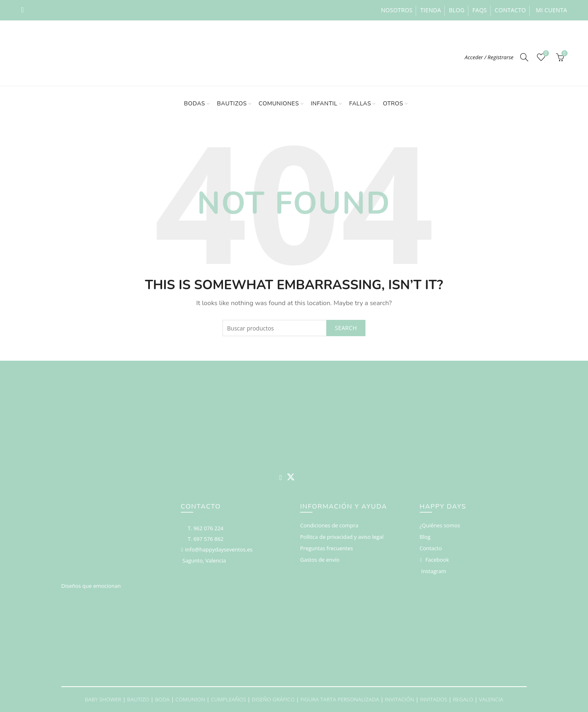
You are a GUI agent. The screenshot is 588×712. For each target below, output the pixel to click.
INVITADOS (433, 699)
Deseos (545, 54)
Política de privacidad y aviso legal (342, 537)
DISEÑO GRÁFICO (273, 699)
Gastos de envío (320, 560)
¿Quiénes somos (440, 525)
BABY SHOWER (103, 699)
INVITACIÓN (399, 699)
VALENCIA (491, 699)
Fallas (360, 104)
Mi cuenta (551, 10)
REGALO (463, 699)
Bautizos (232, 104)
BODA (162, 699)
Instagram (434, 571)
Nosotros (397, 10)
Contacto (511, 10)
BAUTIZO (138, 699)
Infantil (324, 104)
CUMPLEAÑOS (228, 699)
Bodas (195, 104)
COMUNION (190, 699)
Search (346, 328)
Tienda (431, 10)
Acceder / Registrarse (489, 57)
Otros (393, 104)
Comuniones (279, 104)
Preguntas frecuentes (326, 548)
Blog (457, 10)
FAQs (480, 10)
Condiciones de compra (329, 525)
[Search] (524, 57)
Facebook (437, 560)
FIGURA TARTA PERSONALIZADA (340, 699)
